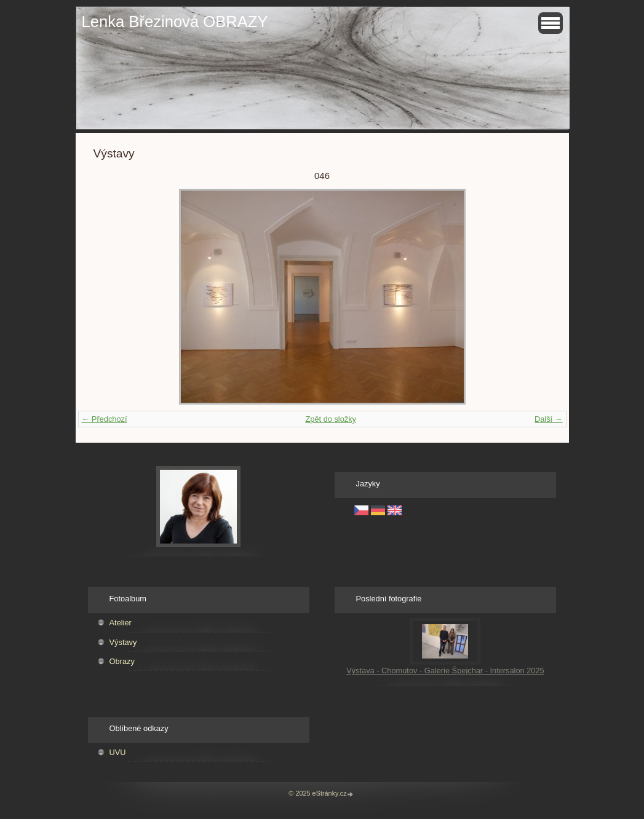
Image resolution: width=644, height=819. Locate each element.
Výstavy (123, 642)
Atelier (121, 623)
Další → (549, 419)
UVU (118, 752)
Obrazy (122, 661)
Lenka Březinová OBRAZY (175, 22)
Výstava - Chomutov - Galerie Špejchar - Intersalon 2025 (445, 671)
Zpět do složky (331, 419)
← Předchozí (105, 419)
